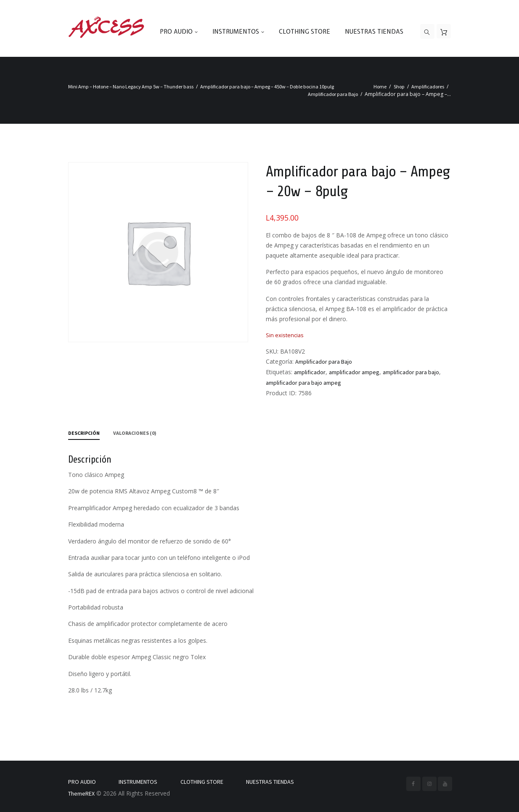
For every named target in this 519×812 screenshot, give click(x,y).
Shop (399, 87)
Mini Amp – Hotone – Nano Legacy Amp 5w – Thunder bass (131, 87)
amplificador (310, 372)
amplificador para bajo (411, 372)
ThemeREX (81, 793)
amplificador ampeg (354, 372)
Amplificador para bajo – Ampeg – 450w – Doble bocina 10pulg (267, 87)
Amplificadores (428, 87)
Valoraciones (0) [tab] (135, 433)
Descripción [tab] (84, 433)
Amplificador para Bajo (333, 94)
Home (380, 87)
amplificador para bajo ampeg (303, 383)
